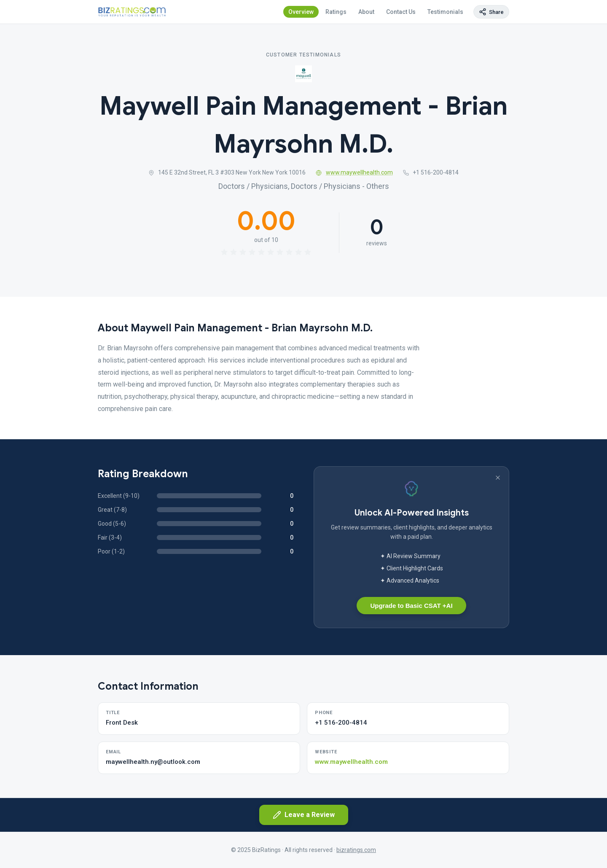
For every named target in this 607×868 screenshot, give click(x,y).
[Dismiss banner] (498, 478)
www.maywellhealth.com (354, 172)
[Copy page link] (491, 12)
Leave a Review (304, 815)
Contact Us (401, 12)
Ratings (336, 12)
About (366, 12)
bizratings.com (356, 850)
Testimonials (445, 12)
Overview (301, 12)
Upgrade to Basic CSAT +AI (411, 606)
